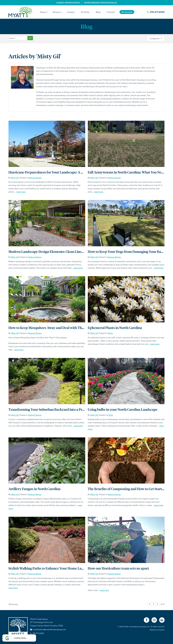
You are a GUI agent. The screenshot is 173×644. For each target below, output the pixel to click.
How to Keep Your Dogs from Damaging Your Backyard (130, 251)
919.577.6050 (156, 12)
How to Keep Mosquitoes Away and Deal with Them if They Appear (59, 328)
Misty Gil (15, 178)
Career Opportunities (68, 3)
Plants (110, 333)
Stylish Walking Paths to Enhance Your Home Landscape (51, 568)
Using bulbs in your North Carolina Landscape (123, 409)
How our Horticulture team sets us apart (118, 568)
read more (21, 192)
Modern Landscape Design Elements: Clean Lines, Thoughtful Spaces (61, 251)
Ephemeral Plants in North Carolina (115, 328)
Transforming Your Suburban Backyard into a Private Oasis (54, 409)
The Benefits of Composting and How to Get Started (127, 489)
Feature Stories (35, 178)
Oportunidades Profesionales (100, 3)
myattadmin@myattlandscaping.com (49, 629)
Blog (86, 26)
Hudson (162, 630)
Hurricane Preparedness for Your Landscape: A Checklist (52, 172)
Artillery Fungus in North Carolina (34, 489)
